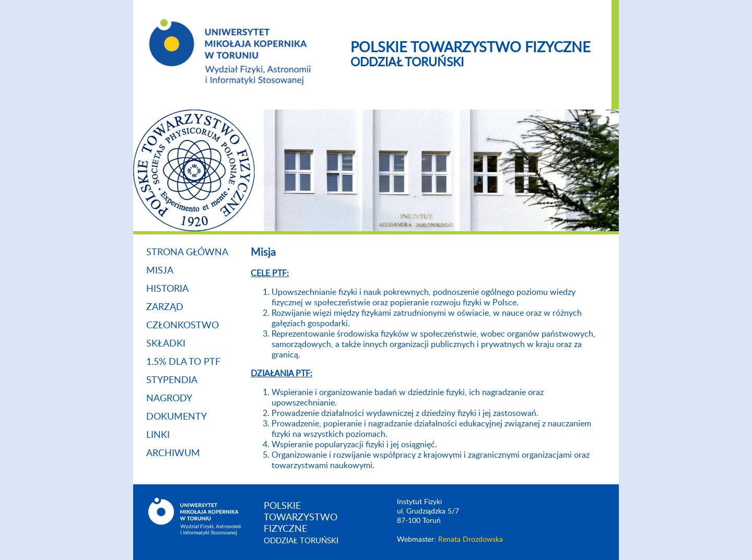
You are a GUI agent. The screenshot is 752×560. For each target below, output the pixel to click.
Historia (167, 289)
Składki (166, 344)
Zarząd (165, 307)
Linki (158, 435)
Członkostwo (183, 326)
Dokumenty (177, 417)
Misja (160, 271)
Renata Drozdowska (471, 540)
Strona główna (187, 253)
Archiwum (173, 454)
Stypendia (172, 380)
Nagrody (169, 399)
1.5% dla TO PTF (183, 362)
